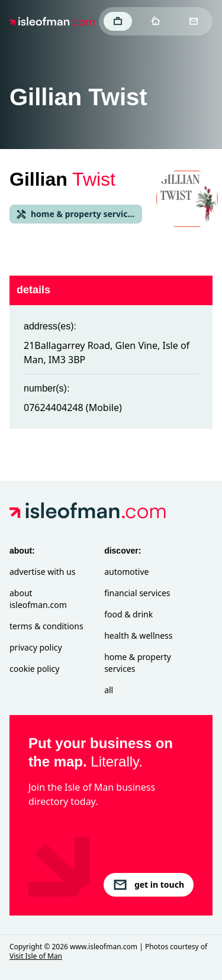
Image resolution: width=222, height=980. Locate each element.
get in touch (149, 885)
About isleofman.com (38, 599)
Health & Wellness (138, 635)
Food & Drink (128, 614)
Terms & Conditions (46, 626)
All (109, 690)
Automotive (126, 572)
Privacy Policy (36, 647)
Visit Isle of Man (36, 956)
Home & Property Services (138, 663)
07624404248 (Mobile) (73, 407)
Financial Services (137, 593)
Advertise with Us (42, 572)
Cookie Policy (34, 669)
